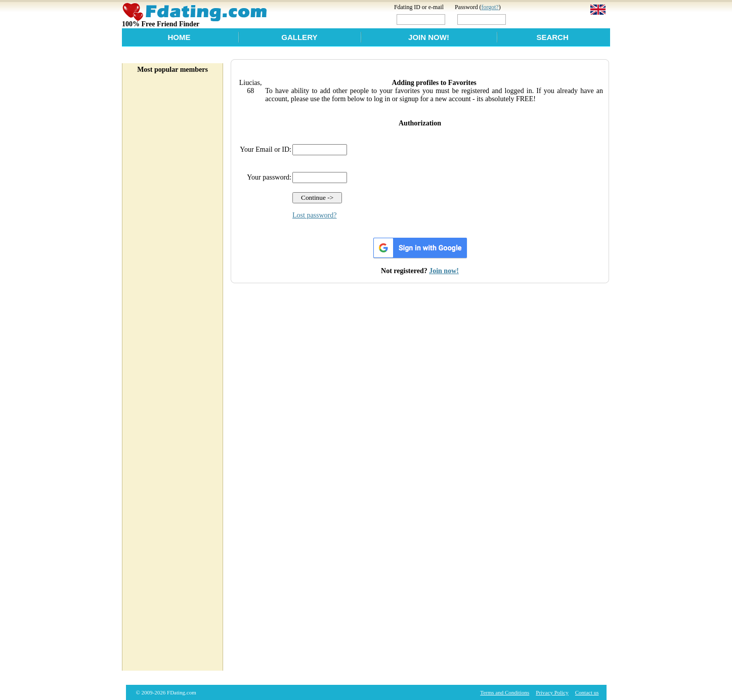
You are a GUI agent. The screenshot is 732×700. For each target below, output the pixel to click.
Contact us (587, 692)
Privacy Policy (552, 692)
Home (179, 37)
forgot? (490, 7)
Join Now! (429, 37)
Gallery (299, 37)
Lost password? (315, 215)
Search (552, 37)
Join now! (444, 271)
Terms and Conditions (505, 692)
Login (529, 19)
